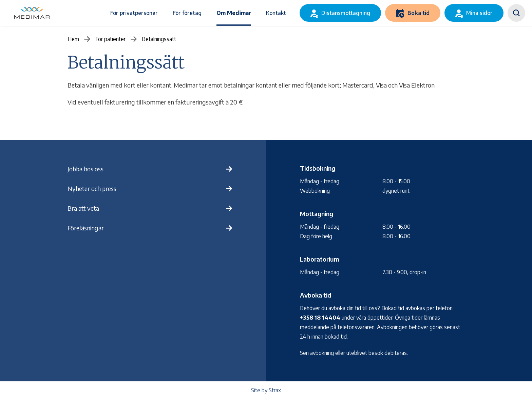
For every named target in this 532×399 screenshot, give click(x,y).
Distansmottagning (346, 13)
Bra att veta (83, 208)
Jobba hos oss (85, 169)
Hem (73, 39)
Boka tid (419, 13)
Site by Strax (266, 390)
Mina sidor (479, 13)
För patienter (110, 39)
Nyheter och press (92, 188)
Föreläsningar (86, 228)
